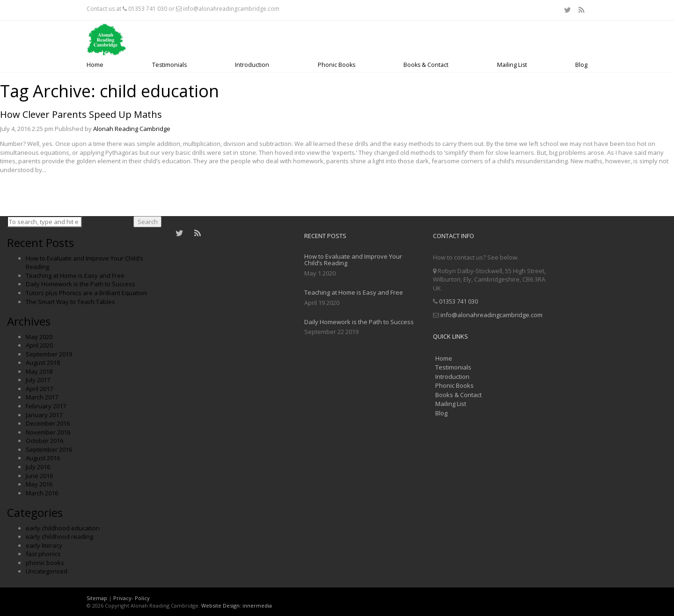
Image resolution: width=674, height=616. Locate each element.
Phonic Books (337, 65)
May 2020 (39, 337)
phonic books (45, 563)
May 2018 (39, 371)
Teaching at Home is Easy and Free (75, 275)
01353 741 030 (148, 9)
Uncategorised (47, 571)
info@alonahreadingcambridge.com (231, 9)
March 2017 (42, 397)
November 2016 (48, 432)
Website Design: (221, 605)
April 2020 (39, 345)
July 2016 (38, 467)
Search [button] (148, 222)
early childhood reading (59, 536)
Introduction (252, 65)
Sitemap (97, 598)
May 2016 (39, 484)
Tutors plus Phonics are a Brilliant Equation (86, 293)
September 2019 (49, 354)
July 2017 (38, 380)
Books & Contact (426, 65)
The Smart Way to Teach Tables (70, 302)
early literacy (44, 545)
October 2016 (44, 441)
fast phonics (43, 554)
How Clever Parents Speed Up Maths (81, 114)
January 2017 (44, 415)
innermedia (257, 605)
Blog (581, 65)
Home (95, 65)
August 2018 (43, 362)
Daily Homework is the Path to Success (81, 284)
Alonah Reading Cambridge (132, 129)
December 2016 (48, 423)
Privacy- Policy (132, 598)
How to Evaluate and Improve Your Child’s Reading (353, 260)
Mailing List (512, 65)
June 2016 (39, 476)
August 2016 (43, 458)
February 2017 (46, 406)
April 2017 (39, 389)
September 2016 (49, 449)
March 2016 (42, 493)
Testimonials (169, 65)
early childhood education (63, 528)
